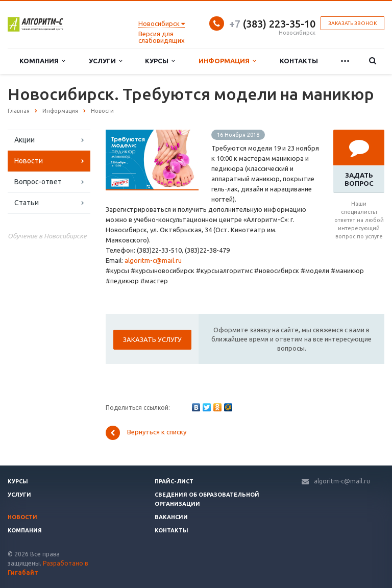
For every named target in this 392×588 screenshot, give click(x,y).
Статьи (27, 203)
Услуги (105, 61)
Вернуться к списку (146, 433)
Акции (24, 140)
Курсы (160, 61)
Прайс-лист (174, 481)
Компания (42, 61)
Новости (29, 161)
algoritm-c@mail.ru (153, 260)
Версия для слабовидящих (162, 37)
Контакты (299, 61)
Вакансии (171, 517)
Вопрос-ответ (38, 182)
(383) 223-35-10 (272, 24)
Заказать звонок (352, 23)
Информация (227, 61)
